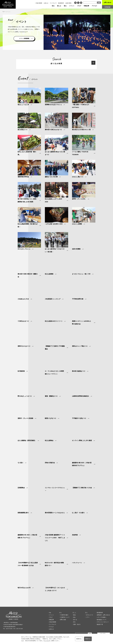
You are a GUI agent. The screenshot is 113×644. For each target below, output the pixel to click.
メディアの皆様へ (102, 617)
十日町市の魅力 (64, 615)
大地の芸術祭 (39, 3)
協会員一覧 (100, 624)
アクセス (94, 6)
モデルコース (89, 615)
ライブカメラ (53, 3)
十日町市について (65, 617)
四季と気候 (63, 620)
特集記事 (86, 6)
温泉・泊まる (77, 624)
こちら (47, 641)
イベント (72, 6)
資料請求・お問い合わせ (103, 615)
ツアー (88, 617)
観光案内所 (61, 3)
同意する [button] (88, 639)
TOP (3, 12)
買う (75, 622)
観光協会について (102, 620)
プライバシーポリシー (103, 622)
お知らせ (46, 3)
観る (75, 615)
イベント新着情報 (24, 38)
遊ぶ (75, 617)
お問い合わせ (108, 2)
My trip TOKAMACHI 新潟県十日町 (8, 4)
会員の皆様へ (69, 3)
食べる (75, 620)
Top (50, 613)
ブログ (79, 6)
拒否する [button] (79, 639)
